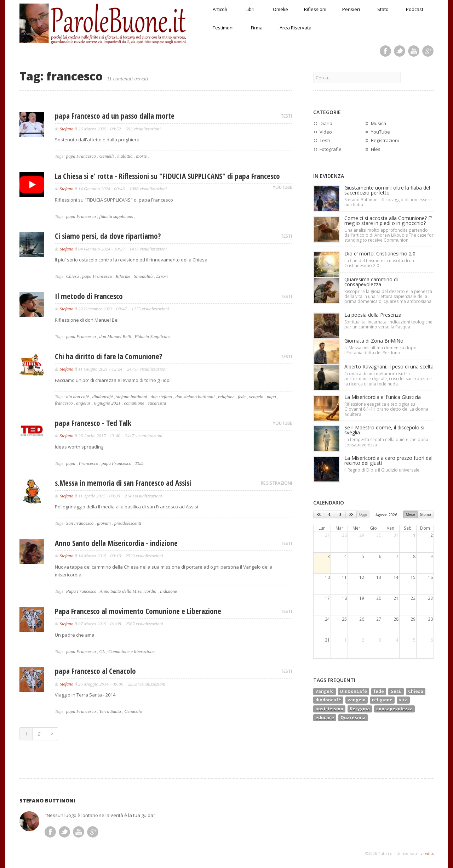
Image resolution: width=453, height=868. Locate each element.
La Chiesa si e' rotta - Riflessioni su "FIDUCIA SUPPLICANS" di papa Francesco (167, 176)
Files (376, 149)
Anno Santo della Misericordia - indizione (116, 543)
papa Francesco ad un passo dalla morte (115, 116)
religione (226, 397)
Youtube (414, 51)
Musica (379, 123)
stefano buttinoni (132, 397)
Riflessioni (315, 9)
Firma (257, 28)
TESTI (286, 116)
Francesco (88, 463)
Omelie (280, 9)
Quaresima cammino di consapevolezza (371, 282)
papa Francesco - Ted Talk (93, 423)
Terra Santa (110, 711)
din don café (78, 397)
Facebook (385, 51)
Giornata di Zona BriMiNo (374, 341)
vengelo (256, 397)
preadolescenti (128, 523)
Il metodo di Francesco (89, 296)
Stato (383, 9)
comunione (134, 403)
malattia (125, 156)
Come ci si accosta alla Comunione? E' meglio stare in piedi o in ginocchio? (388, 221)
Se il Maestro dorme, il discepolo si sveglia (384, 430)
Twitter (400, 51)
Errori (162, 276)
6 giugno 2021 (107, 403)
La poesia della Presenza (373, 315)
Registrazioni (385, 140)
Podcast (415, 9)
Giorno (425, 514)
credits (427, 853)
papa (271, 397)
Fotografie (331, 149)
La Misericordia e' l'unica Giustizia (383, 397)
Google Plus (428, 51)
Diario (326, 123)
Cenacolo (133, 711)
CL (102, 651)
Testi (325, 140)
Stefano (66, 129)
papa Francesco (81, 156)
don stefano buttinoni (195, 397)
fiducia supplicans (116, 216)
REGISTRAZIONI (276, 483)
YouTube (380, 132)
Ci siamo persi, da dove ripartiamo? (108, 236)
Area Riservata (296, 28)
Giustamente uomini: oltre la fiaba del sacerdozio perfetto (387, 190)
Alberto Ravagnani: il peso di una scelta (389, 367)
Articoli (220, 9)
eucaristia (157, 403)
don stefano (161, 397)
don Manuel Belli (115, 336)
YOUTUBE (282, 187)
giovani (104, 523)
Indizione (168, 591)
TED (139, 463)
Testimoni (223, 28)
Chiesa (73, 276)
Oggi (363, 514)
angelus (83, 403)
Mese (411, 514)
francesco (64, 403)
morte (142, 156)
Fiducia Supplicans (153, 336)
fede (242, 397)
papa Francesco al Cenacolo (95, 671)
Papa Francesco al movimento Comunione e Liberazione (138, 611)
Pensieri (351, 9)
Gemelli (107, 156)
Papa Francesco (81, 591)
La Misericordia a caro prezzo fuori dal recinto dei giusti (388, 460)
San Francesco (80, 523)
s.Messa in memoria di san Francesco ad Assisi (123, 483)
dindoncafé (103, 397)
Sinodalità (143, 276)
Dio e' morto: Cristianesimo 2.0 (380, 253)
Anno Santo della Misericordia (128, 591)
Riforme (123, 276)
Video (326, 132)
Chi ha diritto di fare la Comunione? (108, 356)
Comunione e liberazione (131, 651)
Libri (250, 9)
